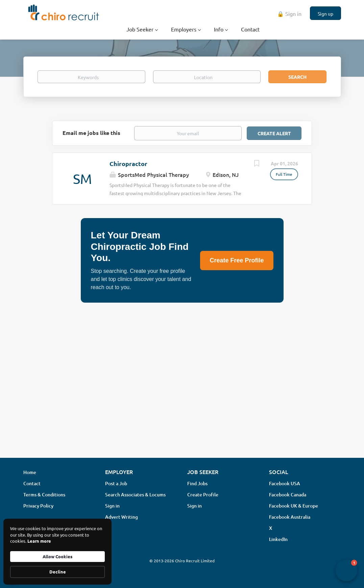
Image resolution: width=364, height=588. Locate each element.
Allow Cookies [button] (57, 556)
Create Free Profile (237, 260)
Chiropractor (128, 163)
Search (297, 77)
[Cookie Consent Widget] (57, 552)
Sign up (325, 14)
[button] (346, 570)
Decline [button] (58, 572)
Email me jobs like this (91, 133)
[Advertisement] (182, 399)
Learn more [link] (39, 541)
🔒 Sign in (289, 14)
